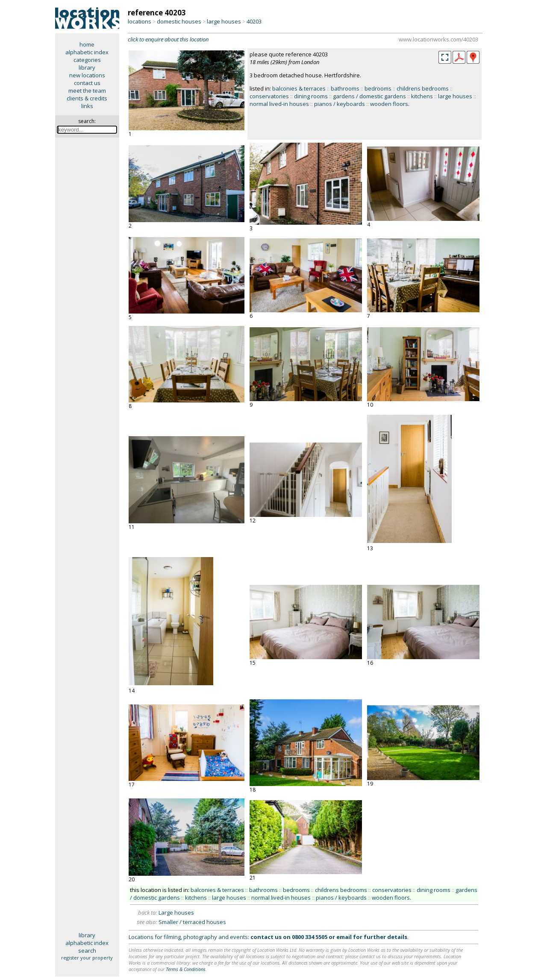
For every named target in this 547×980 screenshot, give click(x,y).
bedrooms (378, 88)
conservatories (269, 96)
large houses (224, 21)
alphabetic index (87, 52)
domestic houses (179, 21)
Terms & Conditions (186, 969)
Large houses (176, 913)
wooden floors (389, 104)
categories (87, 60)
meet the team (87, 91)
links (87, 106)
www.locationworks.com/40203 (438, 39)
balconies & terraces (299, 88)
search (87, 951)
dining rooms (311, 96)
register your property (87, 958)
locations (140, 21)
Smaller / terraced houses (192, 922)
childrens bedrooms (423, 88)
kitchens (422, 96)
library (87, 67)
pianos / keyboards (340, 104)
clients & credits (87, 98)
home (87, 44)
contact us (87, 83)
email (344, 937)
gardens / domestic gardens (369, 96)
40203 (254, 21)
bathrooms (345, 88)
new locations (87, 75)
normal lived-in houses (279, 104)
